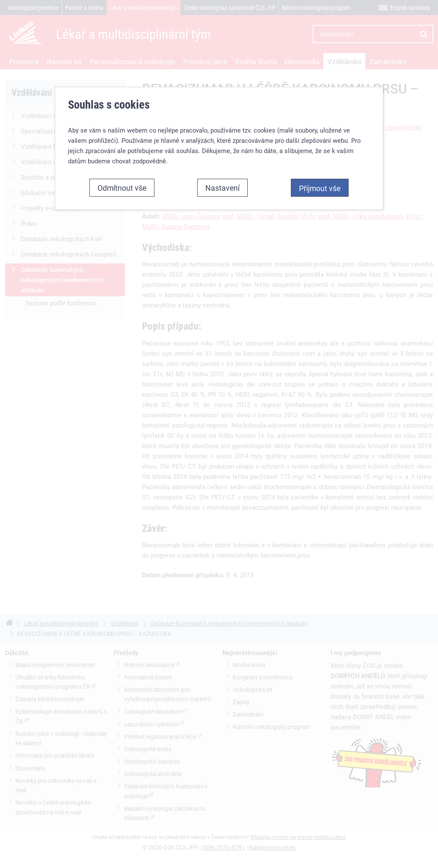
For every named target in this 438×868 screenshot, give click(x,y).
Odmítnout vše (122, 188)
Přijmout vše (320, 188)
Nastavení (222, 188)
